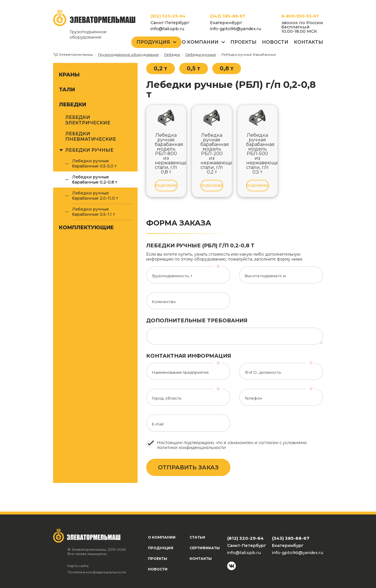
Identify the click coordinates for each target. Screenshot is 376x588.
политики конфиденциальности (191, 448)
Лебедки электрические (88, 120)
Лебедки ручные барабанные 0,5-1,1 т (93, 212)
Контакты (308, 42)
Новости (275, 42)
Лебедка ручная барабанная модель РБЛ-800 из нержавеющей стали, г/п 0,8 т (166, 154)
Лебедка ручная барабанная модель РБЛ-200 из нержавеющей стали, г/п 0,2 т (212, 154)
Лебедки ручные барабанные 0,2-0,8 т (95, 180)
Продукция (153, 42)
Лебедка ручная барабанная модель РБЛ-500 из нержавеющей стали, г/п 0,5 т (258, 154)
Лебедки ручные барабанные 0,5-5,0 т (94, 163)
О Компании (200, 42)
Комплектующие (86, 228)
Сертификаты (205, 548)
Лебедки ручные (89, 150)
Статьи (197, 537)
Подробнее (166, 186)
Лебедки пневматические (91, 136)
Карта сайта (78, 566)
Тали (67, 90)
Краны (69, 75)
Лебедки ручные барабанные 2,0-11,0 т (95, 196)
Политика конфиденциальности (97, 572)
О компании (162, 537)
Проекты (243, 42)
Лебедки (73, 105)
